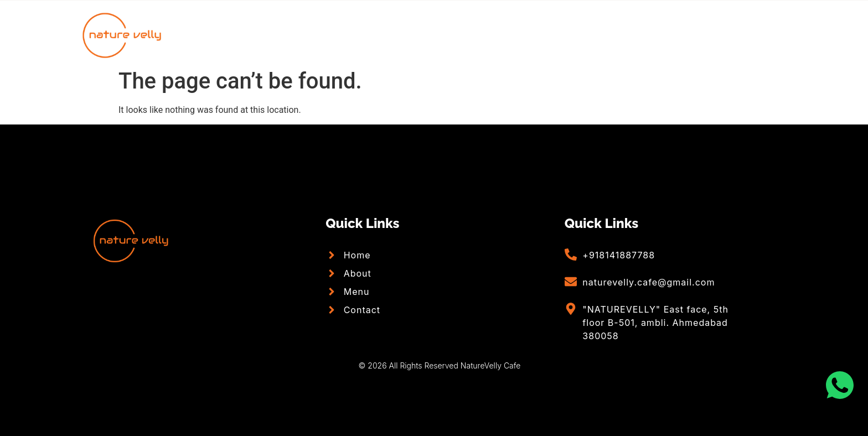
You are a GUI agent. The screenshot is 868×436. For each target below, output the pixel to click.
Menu (466, 35)
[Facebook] (759, 35)
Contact (533, 35)
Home (327, 35)
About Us (396, 35)
